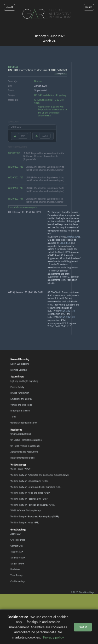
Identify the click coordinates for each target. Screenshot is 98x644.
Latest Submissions (20, 364)
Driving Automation (20, 393)
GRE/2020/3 (14, 153)
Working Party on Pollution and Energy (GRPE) (33, 505)
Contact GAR (16, 546)
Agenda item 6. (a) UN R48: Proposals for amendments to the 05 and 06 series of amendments (53, 111)
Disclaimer (15, 569)
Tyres (13, 417)
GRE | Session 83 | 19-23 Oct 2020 (49, 101)
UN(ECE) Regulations (21, 434)
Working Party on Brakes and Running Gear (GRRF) (35, 517)
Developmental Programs (22, 458)
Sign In (89, 7)
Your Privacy (16, 575)
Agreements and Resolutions (24, 452)
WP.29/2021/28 (16, 167)
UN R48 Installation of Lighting (50, 95)
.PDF (23, 136)
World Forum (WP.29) (21, 469)
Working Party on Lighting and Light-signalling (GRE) (36, 487)
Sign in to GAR (17, 564)
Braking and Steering (21, 411)
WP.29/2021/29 (16, 177)
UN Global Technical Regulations (26, 440)
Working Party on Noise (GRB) (25, 523)
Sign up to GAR (18, 558)
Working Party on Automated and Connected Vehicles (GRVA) (40, 475)
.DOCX (45, 136)
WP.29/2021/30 (16, 188)
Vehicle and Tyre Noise (21, 405)
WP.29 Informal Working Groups (26, 511)
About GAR (16, 534)
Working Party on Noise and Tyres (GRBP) (30, 493)
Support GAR (17, 552)
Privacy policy (54, 637)
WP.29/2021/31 (16, 199)
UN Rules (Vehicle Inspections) (25, 446)
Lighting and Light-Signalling (24, 381)
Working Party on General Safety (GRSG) (30, 481)
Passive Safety (17, 387)
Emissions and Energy (21, 399)
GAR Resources (18, 540)
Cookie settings (18, 581)
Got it (83, 627)
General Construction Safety (24, 423)
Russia (38, 81)
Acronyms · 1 (61, 74)
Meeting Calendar (19, 370)
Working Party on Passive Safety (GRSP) (30, 499)
